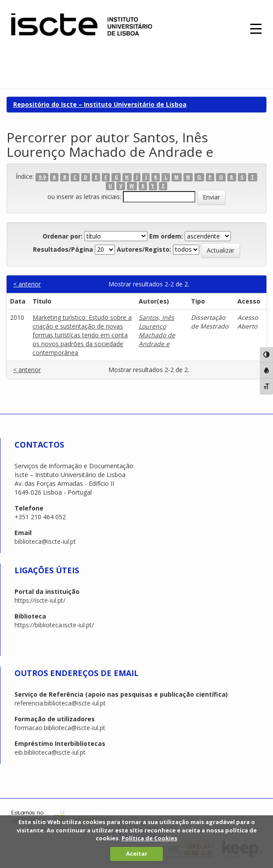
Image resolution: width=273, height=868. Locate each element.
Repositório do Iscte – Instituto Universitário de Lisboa (100, 104)
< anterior (27, 284)
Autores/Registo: (144, 249)
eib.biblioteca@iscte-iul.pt (50, 752)
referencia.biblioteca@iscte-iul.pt (60, 703)
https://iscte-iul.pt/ (40, 600)
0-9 (42, 177)
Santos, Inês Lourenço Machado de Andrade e (157, 331)
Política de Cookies (149, 838)
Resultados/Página (63, 249)
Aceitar (137, 854)
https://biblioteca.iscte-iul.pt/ (54, 625)
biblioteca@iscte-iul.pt (45, 541)
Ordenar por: (63, 236)
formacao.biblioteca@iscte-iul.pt (60, 728)
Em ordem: (166, 236)
